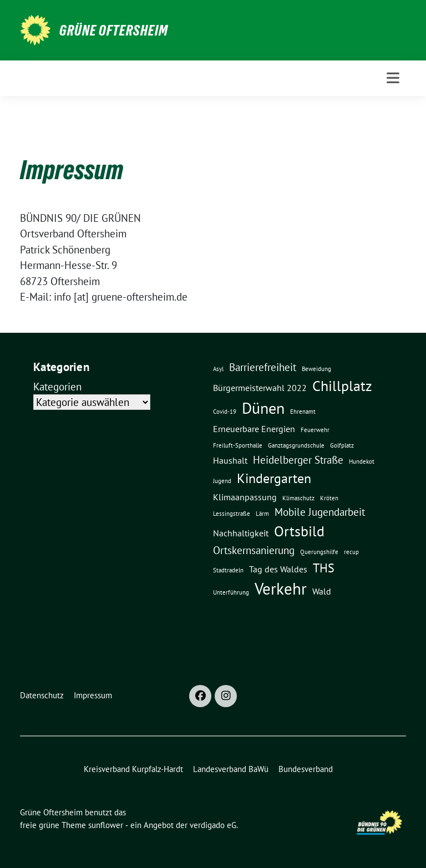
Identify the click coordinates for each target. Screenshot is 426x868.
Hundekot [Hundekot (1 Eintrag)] (362, 461)
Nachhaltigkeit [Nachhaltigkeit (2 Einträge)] (241, 533)
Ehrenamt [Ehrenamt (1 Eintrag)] (303, 412)
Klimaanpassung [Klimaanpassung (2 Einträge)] (245, 497)
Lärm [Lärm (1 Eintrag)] (262, 514)
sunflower (106, 825)
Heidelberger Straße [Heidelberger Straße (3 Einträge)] (298, 460)
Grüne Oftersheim (114, 31)
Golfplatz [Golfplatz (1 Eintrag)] (342, 445)
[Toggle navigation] (393, 78)
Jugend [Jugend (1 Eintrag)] (222, 481)
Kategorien (57, 387)
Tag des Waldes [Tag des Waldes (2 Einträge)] (278, 569)
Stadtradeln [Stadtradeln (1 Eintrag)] (228, 570)
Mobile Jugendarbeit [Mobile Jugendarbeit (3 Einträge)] (320, 512)
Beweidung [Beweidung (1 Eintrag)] (316, 369)
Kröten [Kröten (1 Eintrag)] (329, 498)
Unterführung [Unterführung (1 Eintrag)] (231, 592)
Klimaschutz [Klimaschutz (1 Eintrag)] (298, 498)
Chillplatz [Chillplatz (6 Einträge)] (342, 385)
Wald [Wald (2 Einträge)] (322, 591)
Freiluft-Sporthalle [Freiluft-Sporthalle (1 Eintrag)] (238, 445)
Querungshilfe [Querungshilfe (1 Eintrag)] (319, 552)
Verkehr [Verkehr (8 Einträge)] (281, 588)
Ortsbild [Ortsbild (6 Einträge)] (299, 531)
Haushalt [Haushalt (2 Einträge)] (230, 460)
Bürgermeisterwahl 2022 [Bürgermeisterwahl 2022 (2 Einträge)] (260, 388)
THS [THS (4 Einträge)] (324, 568)
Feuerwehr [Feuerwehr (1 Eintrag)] (315, 430)
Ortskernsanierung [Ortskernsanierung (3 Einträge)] (254, 550)
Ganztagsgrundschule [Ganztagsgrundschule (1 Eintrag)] (296, 445)
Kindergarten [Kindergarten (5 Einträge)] (274, 478)
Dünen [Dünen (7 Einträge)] (263, 408)
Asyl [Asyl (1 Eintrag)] (218, 369)
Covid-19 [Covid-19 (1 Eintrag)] (225, 412)
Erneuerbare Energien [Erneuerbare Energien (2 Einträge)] (254, 429)
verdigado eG (213, 825)
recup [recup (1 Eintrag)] (351, 552)
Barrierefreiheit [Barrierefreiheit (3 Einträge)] (263, 367)
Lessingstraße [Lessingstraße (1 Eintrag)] (232, 514)
